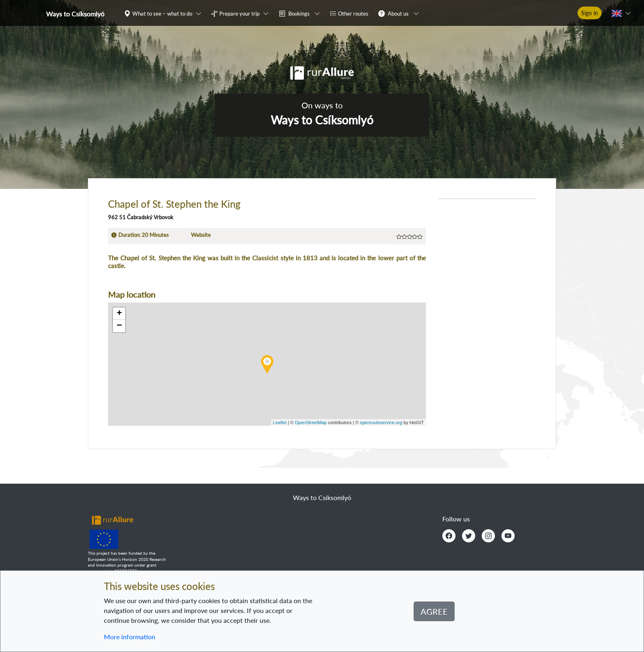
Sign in (590, 13)
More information (130, 637)
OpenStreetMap (311, 422)
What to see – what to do (162, 14)
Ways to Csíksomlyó (75, 14)
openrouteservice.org (381, 422)
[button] (164, 13)
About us (398, 14)
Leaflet (280, 422)
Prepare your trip (239, 14)
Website (201, 235)
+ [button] (119, 314)
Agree (434, 611)
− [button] (119, 326)
